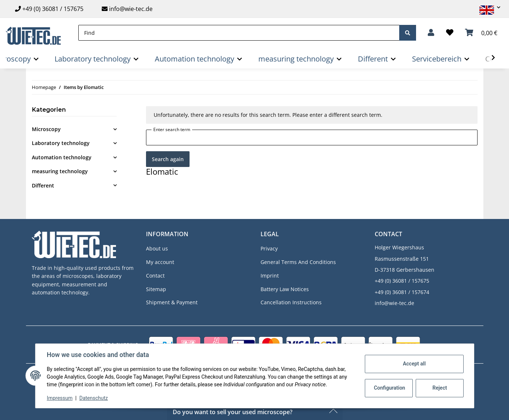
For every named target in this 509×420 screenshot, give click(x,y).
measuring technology (60, 171)
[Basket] (481, 33)
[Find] (239, 33)
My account (160, 262)
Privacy (269, 248)
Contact (155, 276)
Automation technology (62, 157)
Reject (439, 388)
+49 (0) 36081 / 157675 (53, 9)
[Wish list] (450, 33)
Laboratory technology (61, 143)
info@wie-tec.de (127, 9)
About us (157, 248)
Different (43, 185)
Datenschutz (94, 398)
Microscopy (46, 129)
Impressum (60, 398)
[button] (487, 8)
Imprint (270, 276)
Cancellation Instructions (291, 302)
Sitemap (156, 289)
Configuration (390, 388)
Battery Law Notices (285, 289)
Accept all (414, 364)
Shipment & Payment (172, 302)
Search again (168, 159)
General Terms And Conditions (298, 262)
